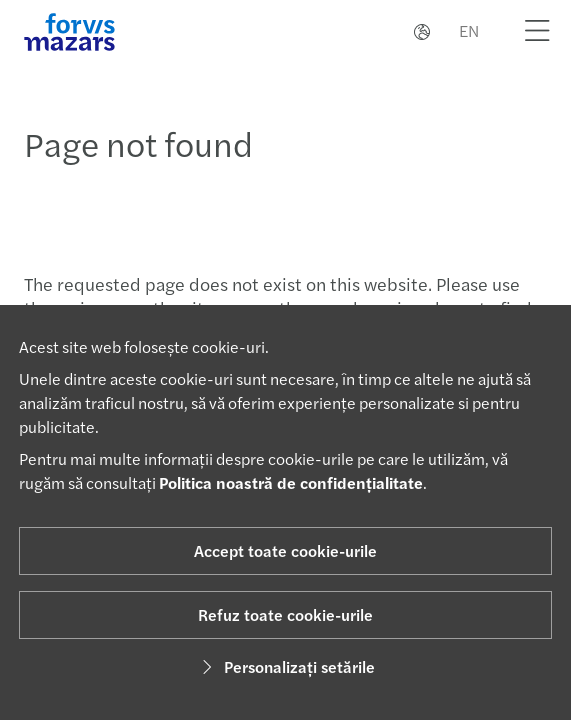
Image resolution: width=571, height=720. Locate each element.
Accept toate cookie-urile (285, 550)
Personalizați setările (285, 666)
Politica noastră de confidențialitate (291, 482)
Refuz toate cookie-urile (285, 614)
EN (469, 30)
